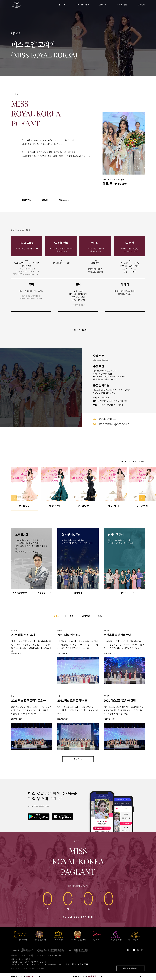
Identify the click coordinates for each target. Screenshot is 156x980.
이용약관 (14, 955)
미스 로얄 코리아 (82, 4)
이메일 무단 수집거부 (54, 955)
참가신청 (141, 4)
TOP (139, 976)
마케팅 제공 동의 (39, 955)
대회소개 (61, 4)
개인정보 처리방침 (25, 955)
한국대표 (102, 4)
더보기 (77, 759)
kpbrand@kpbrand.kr (55, 964)
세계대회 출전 (122, 4)
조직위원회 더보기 (20, 593)
